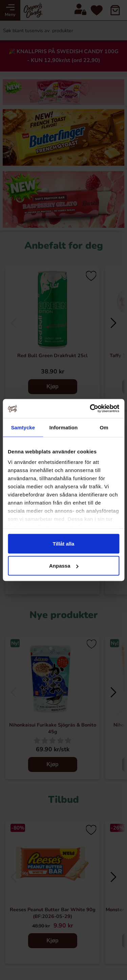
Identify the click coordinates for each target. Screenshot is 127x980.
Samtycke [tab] (23, 427)
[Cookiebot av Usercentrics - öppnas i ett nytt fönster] (90, 409)
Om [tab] (104, 427)
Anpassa (64, 566)
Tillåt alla (64, 543)
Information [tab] (64, 427)
